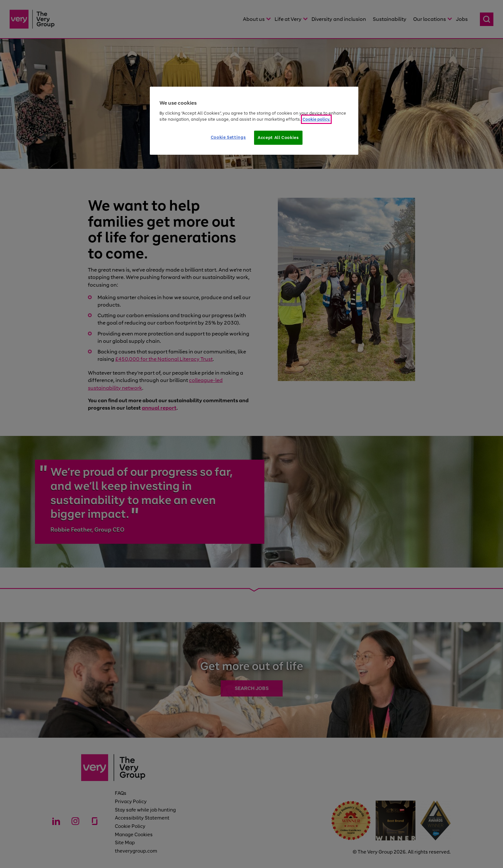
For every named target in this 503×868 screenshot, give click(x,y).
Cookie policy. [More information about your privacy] (316, 119)
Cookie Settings (228, 137)
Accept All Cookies (278, 138)
